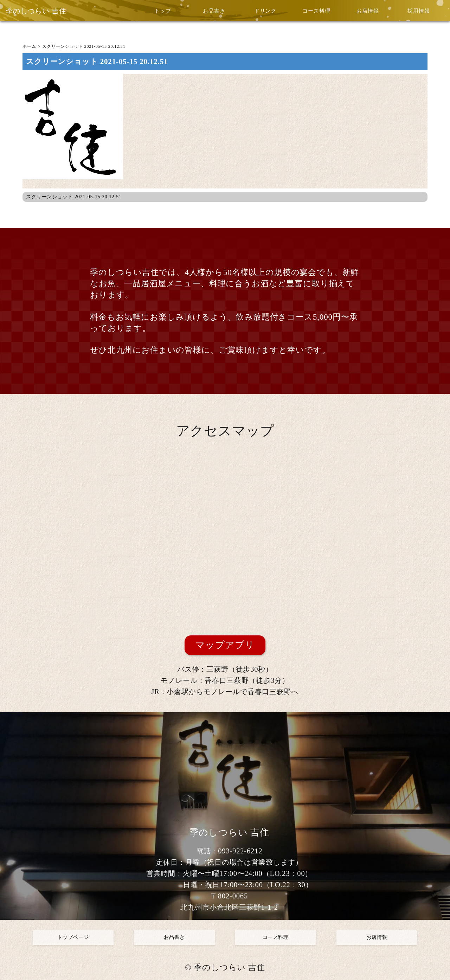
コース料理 (316, 11)
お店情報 (368, 11)
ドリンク (265, 11)
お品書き (214, 11)
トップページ (73, 937)
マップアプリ (225, 645)
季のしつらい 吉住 (36, 11)
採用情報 (419, 11)
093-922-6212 (240, 851)
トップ (163, 11)
